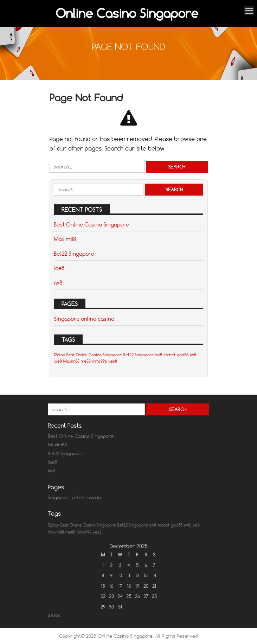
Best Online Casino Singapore (91, 224)
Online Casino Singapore (127, 13)
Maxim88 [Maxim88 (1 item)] (71, 361)
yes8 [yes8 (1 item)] (113, 361)
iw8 (58, 282)
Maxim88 (65, 239)
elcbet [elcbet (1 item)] (169, 355)
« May (54, 615)
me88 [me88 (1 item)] (86, 361)
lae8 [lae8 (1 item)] (58, 361)
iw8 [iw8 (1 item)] (193, 355)
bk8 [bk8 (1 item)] (159, 355)
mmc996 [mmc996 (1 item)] (99, 361)
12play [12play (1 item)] (59, 355)
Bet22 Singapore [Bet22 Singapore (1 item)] (139, 355)
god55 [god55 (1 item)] (183, 355)
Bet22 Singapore (74, 254)
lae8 (59, 268)
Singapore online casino (84, 319)
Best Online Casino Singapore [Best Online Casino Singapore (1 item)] (94, 355)
